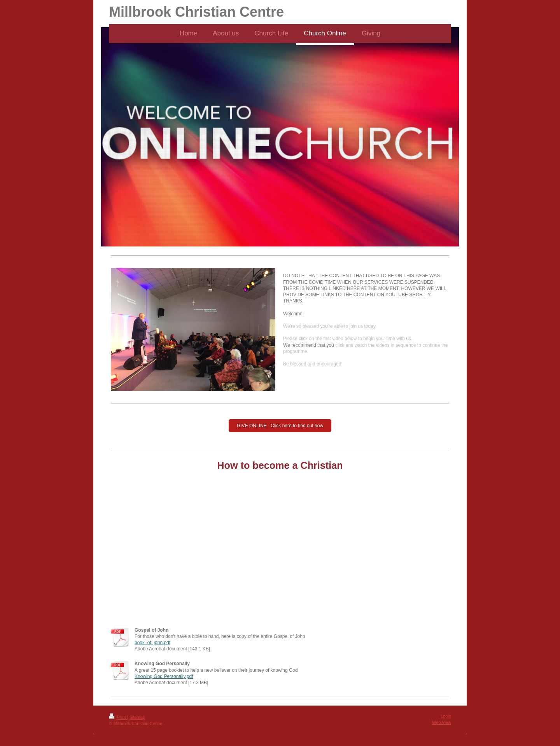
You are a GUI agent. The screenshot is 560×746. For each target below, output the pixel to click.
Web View (442, 722)
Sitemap (137, 717)
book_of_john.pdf (152, 643)
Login (446, 716)
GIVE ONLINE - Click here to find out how (280, 426)
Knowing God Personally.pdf (164, 676)
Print (118, 717)
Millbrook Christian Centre (196, 12)
